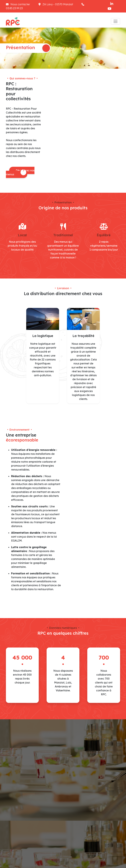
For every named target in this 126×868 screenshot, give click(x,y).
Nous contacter (18, 4)
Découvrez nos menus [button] (20, 172)
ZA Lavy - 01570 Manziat (56, 4)
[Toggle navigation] (115, 21)
